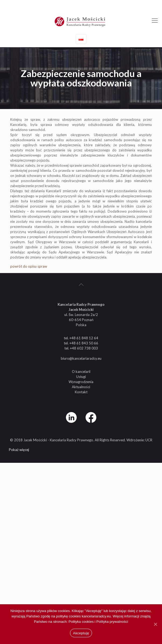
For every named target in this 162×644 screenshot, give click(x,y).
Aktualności (81, 387)
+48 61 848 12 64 (59, 4)
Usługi (81, 377)
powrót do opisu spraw (29, 266)
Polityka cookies (82, 622)
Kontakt (81, 392)
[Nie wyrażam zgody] (155, 624)
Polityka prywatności (112, 622)
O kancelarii (81, 372)
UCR (149, 440)
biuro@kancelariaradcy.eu (102, 4)
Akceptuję (81, 633)
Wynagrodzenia (81, 382)
